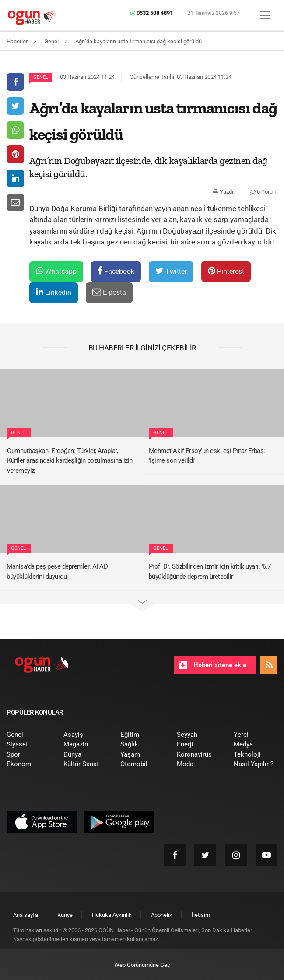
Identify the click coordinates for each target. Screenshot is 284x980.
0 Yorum (264, 192)
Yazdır (224, 192)
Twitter (171, 271)
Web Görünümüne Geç (142, 965)
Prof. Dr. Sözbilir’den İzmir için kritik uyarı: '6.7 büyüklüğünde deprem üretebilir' (210, 571)
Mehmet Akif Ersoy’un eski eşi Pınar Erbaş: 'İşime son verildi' (207, 456)
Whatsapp (56, 271)
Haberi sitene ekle (212, 665)
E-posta (109, 292)
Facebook (116, 271)
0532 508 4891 (152, 13)
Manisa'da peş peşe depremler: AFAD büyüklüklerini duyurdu (57, 571)
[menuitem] (28, 735)
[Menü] (265, 15)
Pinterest (226, 271)
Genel (41, 77)
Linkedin (54, 292)
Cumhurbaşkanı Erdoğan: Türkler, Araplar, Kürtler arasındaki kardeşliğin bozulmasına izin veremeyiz (70, 461)
